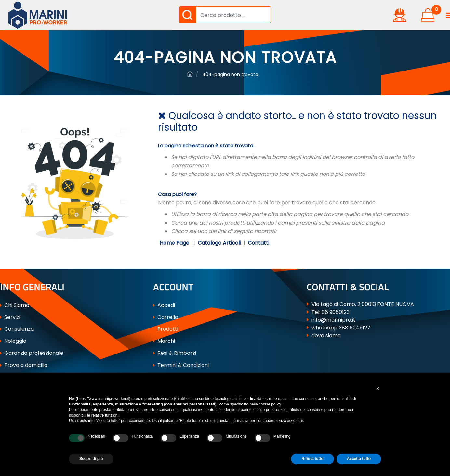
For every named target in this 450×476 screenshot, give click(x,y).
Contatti (258, 243)
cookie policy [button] (270, 404)
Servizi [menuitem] (10, 317)
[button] (188, 15)
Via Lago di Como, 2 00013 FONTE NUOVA (363, 304)
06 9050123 (336, 312)
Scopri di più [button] (91, 459)
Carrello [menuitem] (166, 317)
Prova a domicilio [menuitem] (24, 365)
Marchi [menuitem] (164, 341)
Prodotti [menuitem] (166, 329)
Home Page (175, 243)
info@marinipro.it (333, 320)
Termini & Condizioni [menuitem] (181, 365)
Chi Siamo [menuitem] (15, 305)
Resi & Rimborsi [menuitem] (175, 353)
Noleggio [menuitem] (13, 341)
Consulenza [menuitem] (17, 329)
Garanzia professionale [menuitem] (32, 353)
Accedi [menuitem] (164, 305)
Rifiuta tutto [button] (312, 459)
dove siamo (326, 335)
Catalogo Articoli (219, 243)
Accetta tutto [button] (359, 459)
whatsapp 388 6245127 (341, 328)
